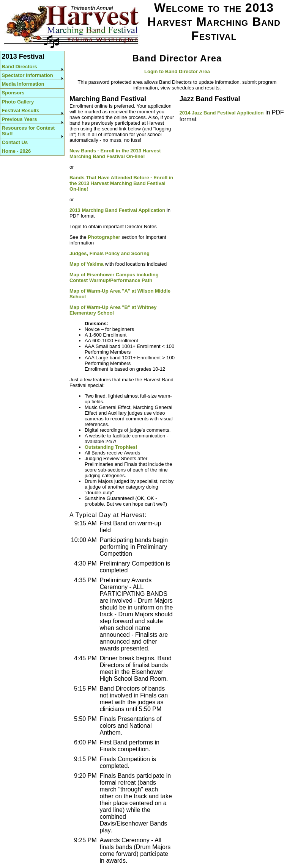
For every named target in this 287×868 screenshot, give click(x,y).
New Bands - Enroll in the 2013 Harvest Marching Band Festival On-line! (115, 154)
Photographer (104, 237)
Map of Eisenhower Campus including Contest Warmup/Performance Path (114, 277)
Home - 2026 (17, 151)
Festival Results (21, 110)
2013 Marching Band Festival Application (117, 210)
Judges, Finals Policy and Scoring (110, 253)
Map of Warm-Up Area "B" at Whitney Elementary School (113, 310)
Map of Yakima (87, 264)
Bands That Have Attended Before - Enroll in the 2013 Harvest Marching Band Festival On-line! (121, 183)
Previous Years (20, 119)
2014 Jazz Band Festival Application (221, 113)
